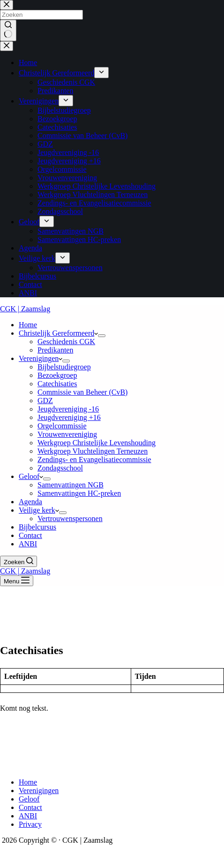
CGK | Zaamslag (25, 309)
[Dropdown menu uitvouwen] (102, 336)
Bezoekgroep (57, 375)
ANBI (28, 544)
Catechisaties (57, 384)
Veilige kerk (39, 510)
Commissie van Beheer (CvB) (82, 392)
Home (28, 325)
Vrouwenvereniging (67, 434)
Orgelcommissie (62, 426)
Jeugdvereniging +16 (69, 417)
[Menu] (17, 581)
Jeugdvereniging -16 (68, 409)
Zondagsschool (60, 468)
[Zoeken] (19, 561)
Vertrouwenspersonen (70, 519)
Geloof (31, 476)
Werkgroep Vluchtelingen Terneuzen (93, 451)
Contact (30, 535)
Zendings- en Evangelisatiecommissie (94, 460)
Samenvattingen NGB (71, 485)
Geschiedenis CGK (66, 342)
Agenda (30, 502)
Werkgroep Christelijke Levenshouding (97, 443)
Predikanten (55, 350)
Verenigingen (41, 358)
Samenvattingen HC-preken (79, 493)
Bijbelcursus (37, 527)
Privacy (30, 824)
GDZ (45, 401)
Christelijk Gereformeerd (58, 333)
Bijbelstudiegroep (64, 367)
